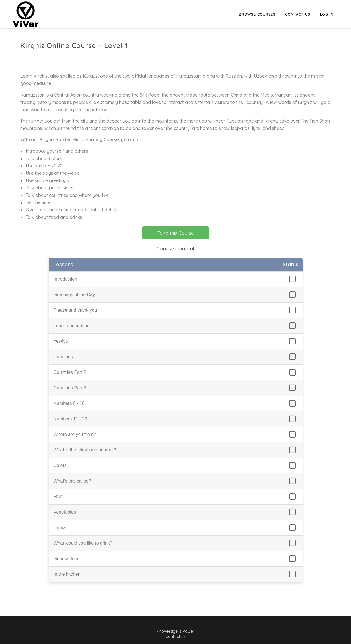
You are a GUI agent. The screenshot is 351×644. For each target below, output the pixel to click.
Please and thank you (75, 310)
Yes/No (61, 341)
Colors (60, 465)
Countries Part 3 (70, 388)
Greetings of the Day (74, 295)
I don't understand (72, 326)
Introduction (66, 279)
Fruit (58, 496)
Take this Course (176, 233)
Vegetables (65, 512)
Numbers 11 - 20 (70, 419)
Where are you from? (75, 434)
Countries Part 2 (70, 372)
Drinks (60, 528)
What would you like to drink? (83, 543)
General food (67, 559)
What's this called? (72, 481)
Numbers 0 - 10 (69, 403)
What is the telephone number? (85, 450)
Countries (63, 357)
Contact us (175, 636)
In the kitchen (67, 574)
